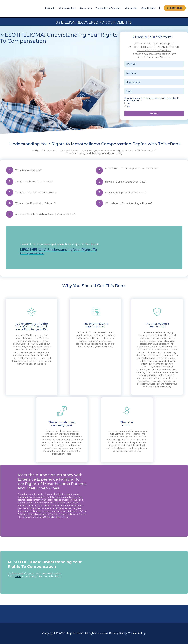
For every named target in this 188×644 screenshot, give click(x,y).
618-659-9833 (175, 8)
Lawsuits (50, 8)
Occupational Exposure (108, 8)
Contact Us (131, 8)
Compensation (67, 8)
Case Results (148, 8)
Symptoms (85, 8)
